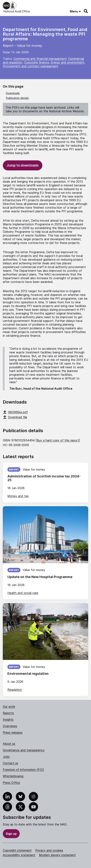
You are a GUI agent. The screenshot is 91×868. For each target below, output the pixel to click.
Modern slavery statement (57, 855)
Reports (8, 713)
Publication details (17, 98)
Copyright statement (17, 850)
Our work (9, 707)
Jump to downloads (23, 165)
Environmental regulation (28, 674)
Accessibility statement (19, 855)
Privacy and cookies (49, 850)
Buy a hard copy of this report (58, 440)
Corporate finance (36, 62)
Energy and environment (68, 62)
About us (9, 744)
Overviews (10, 726)
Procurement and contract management (31, 66)
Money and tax (18, 496)
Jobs (6, 757)
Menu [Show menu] (74, 11)
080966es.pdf (15, 412)
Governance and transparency (24, 750)
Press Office (11, 783)
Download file (15, 417)
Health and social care (23, 593)
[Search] (86, 11)
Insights (8, 719)
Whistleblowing (13, 776)
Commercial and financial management (40, 59)
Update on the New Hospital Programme (40, 577)
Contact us (10, 763)
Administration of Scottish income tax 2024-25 (44, 478)
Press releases (13, 732)
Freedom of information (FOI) (23, 770)
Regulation (15, 690)
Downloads (13, 93)
